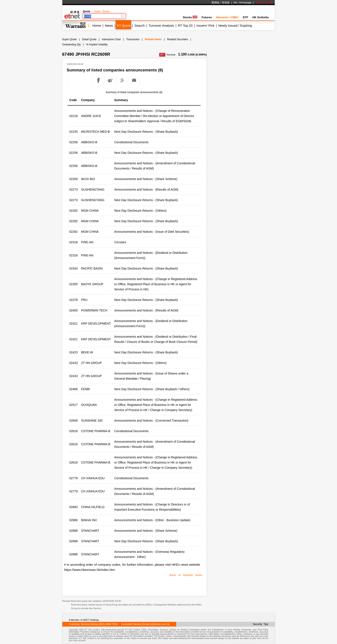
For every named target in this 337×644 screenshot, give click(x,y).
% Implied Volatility (97, 45)
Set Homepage (242, 3)
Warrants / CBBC (227, 17)
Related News (153, 39)
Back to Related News (186, 575)
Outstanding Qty (71, 45)
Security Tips (260, 624)
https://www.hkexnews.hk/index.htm (90, 570)
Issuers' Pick (205, 25)
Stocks (190, 17)
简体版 (226, 3)
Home (97, 25)
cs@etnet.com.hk (160, 624)
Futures (207, 17)
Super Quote (102, 11)
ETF (246, 17)
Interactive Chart (111, 39)
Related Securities (177, 39)
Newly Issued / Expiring (235, 25)
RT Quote (124, 25)
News (109, 25)
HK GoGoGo (261, 17)
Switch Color (264, 3)
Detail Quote (89, 39)
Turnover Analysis (161, 25)
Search (140, 25)
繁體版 (215, 3)
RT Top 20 (185, 25)
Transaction (133, 39)
